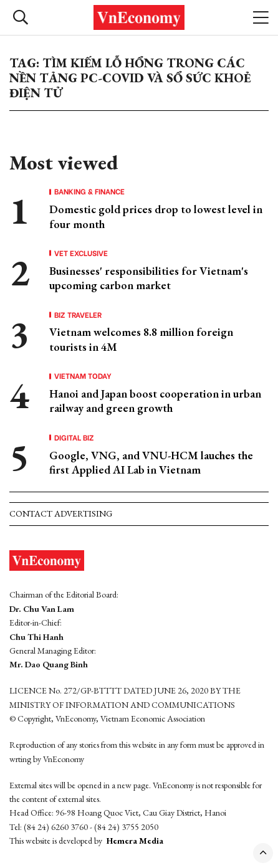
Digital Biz (74, 437)
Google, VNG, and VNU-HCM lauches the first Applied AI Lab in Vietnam (151, 462)
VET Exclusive (81, 253)
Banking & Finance (89, 191)
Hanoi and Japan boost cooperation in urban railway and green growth (155, 401)
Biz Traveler (78, 315)
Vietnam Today (83, 376)
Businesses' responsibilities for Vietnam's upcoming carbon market (149, 278)
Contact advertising (61, 513)
